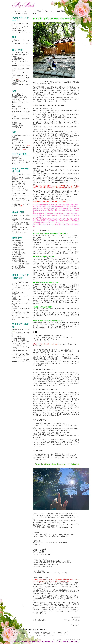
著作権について (41, 635)
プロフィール (48, 11)
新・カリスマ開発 (17, 140)
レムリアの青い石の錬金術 (20, 222)
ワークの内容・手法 (60, 633)
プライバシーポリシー (56, 635)
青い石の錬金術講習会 (19, 267)
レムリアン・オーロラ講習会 (21, 361)
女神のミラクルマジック (19, 101)
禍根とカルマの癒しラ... (72, 620)
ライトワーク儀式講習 (19, 199)
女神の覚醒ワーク (17, 94)
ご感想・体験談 (60, 11)
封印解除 (15, 56)
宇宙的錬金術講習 (17, 242)
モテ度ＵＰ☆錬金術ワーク (20, 228)
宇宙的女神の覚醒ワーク (19, 97)
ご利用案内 (37, 11)
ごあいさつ (27, 11)
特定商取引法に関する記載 (42, 633)
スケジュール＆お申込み (21, 14)
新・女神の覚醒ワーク (19, 96)
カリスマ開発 (16, 139)
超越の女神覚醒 (17, 124)
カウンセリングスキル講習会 (21, 354)
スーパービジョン (17, 157)
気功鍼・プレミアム (18, 293)
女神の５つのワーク (18, 99)
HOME (13, 630)
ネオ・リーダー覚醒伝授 (19, 146)
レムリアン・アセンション (20, 233)
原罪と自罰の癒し (39, 620)
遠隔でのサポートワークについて (23, 635)
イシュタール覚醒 (17, 126)
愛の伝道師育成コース (19, 181)
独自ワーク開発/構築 (18, 160)
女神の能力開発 (17, 106)
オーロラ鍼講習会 (17, 336)
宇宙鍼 (14, 295)
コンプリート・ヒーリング (20, 27)
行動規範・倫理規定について (22, 633)
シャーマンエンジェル (19, 194)
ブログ (34, 14)
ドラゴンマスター (17, 187)
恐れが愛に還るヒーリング (20, 55)
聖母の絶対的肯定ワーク (19, 76)
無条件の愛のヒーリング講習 (21, 312)
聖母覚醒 (15, 122)
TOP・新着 (17, 11)
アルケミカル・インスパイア (21, 44)
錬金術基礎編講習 (17, 241)
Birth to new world (17, 144)
